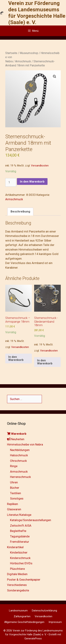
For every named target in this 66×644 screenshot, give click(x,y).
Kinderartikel (15, 547)
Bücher (15, 488)
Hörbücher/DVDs (21, 563)
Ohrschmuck (18, 461)
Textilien (15, 493)
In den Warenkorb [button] (16, 358)
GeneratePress (33, 639)
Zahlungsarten (22, 616)
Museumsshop (29, 53)
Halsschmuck (19, 455)
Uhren (14, 482)
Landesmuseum (18, 611)
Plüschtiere (17, 569)
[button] (55, 76)
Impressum (55, 622)
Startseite (11, 53)
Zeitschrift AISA (21, 526)
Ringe (14, 466)
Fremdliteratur (20, 542)
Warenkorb (17, 434)
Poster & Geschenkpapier (24, 580)
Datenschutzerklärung (44, 611)
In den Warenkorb (32, 181)
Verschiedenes (17, 585)
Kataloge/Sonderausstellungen (31, 520)
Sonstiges (17, 498)
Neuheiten (16, 439)
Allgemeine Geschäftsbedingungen (24, 622)
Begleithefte (18, 531)
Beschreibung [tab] (20, 211)
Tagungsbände (20, 536)
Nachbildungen (20, 450)
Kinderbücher (19, 552)
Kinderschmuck (20, 558)
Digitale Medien (17, 574)
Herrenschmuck (20, 477)
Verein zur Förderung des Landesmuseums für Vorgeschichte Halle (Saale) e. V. (37, 13)
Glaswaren (14, 509)
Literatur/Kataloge (19, 515)
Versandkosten (40, 166)
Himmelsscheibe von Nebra (25, 444)
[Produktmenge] (11, 182)
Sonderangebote (18, 590)
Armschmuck (23, 61)
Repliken (12, 504)
